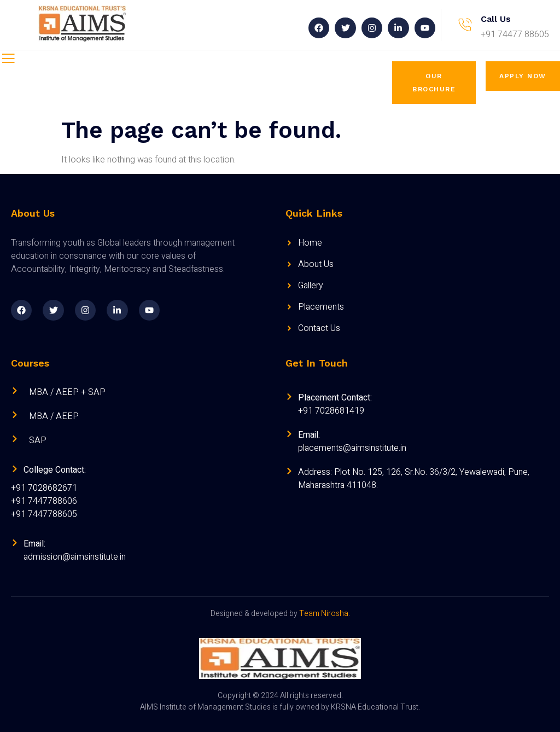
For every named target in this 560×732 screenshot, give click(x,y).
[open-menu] (8, 60)
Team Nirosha (324, 614)
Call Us (496, 19)
